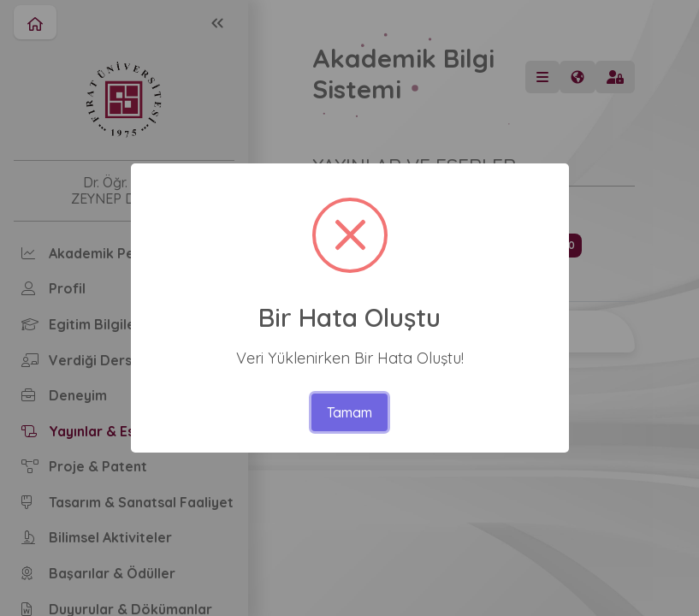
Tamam (349, 412)
